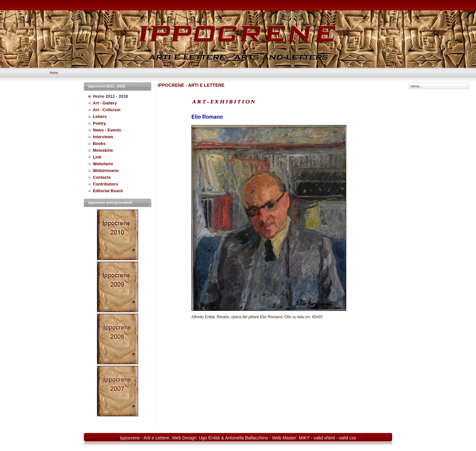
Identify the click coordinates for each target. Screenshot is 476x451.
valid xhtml (324, 438)
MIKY (304, 438)
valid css (348, 438)
